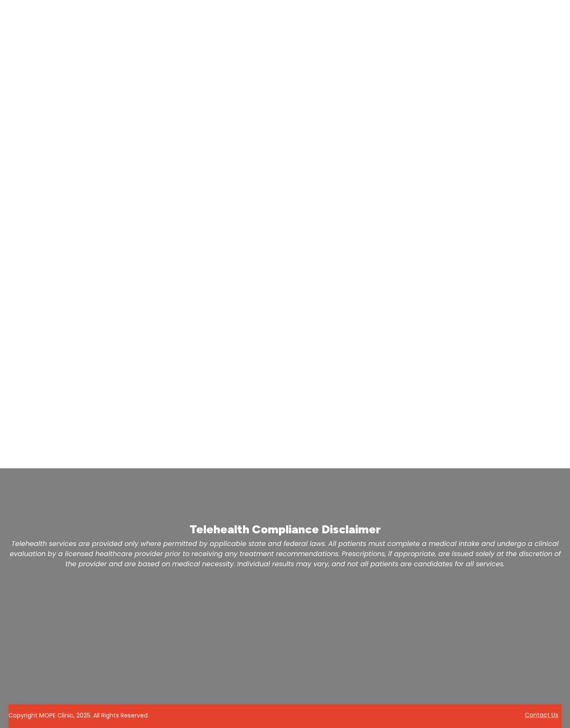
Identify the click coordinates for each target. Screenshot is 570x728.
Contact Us (542, 715)
